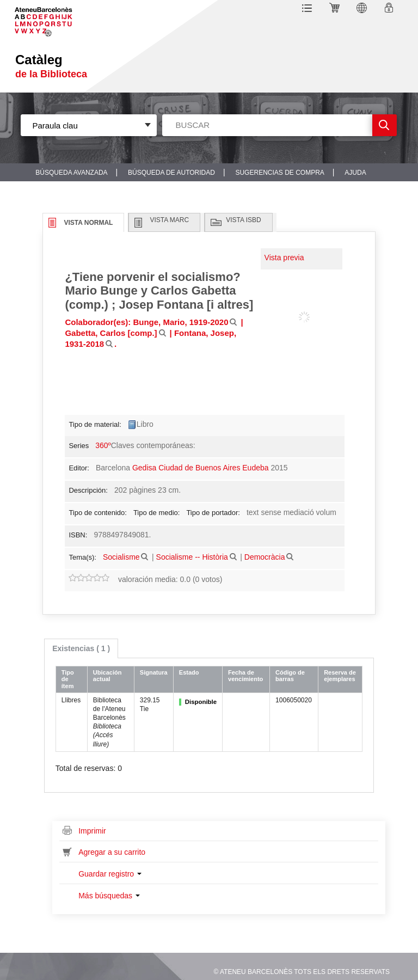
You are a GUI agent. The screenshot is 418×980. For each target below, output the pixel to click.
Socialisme (121, 557)
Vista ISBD (243, 220)
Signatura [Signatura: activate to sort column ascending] (154, 672)
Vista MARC (169, 220)
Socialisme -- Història (192, 557)
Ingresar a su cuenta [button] (391, 10)
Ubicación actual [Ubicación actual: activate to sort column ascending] (107, 676)
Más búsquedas (109, 896)
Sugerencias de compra (279, 173)
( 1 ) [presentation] (81, 648)
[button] (309, 10)
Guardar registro (110, 874)
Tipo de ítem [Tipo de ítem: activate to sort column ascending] (68, 679)
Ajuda (355, 173)
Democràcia (265, 557)
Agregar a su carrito (112, 852)
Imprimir (92, 831)
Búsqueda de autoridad (171, 173)
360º (103, 445)
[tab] (81, 648)
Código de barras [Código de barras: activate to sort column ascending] (290, 676)
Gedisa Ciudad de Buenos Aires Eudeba (201, 468)
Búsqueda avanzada (71, 173)
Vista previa (284, 258)
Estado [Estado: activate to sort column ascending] (189, 672)
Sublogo (52, 18)
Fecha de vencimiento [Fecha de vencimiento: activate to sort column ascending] (245, 676)
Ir (385, 125)
